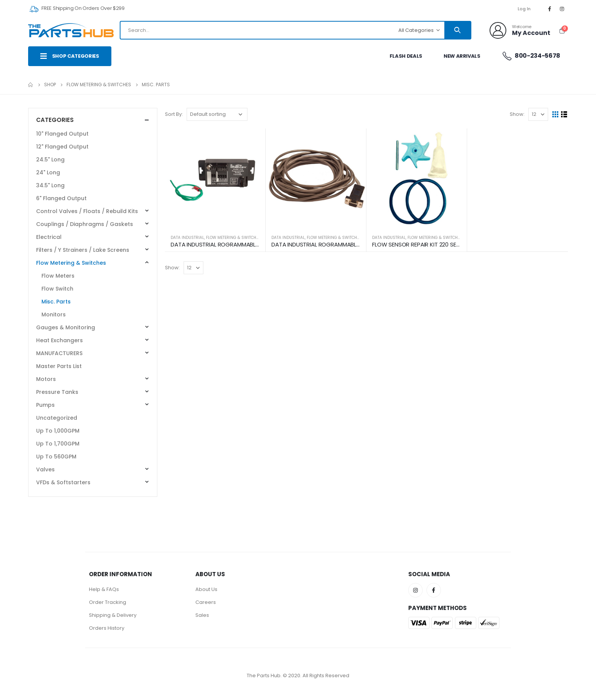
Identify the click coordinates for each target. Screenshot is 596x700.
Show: (517, 114)
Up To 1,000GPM (58, 431)
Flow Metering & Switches (233, 238)
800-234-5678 (531, 56)
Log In (524, 9)
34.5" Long (50, 185)
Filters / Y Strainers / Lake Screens (83, 250)
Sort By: (174, 114)
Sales (202, 615)
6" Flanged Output (61, 198)
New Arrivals (462, 56)
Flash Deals (406, 56)
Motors (46, 379)
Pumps (45, 405)
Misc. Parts (56, 302)
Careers (206, 602)
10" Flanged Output (62, 134)
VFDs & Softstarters (63, 482)
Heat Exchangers (59, 340)
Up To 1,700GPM (58, 444)
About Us (206, 589)
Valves (45, 469)
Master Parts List (59, 366)
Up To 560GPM (56, 457)
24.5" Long (50, 160)
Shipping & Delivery (113, 615)
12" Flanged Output (62, 147)
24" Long (48, 172)
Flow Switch (57, 289)
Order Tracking (108, 602)
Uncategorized (57, 418)
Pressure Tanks (57, 392)
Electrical (49, 237)
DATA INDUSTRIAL (187, 238)
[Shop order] (217, 114)
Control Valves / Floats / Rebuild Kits (87, 211)
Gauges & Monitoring (66, 327)
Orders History (107, 628)
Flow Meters (58, 276)
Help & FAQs (104, 589)
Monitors (54, 314)
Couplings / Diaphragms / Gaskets (85, 224)
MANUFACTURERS (59, 353)
